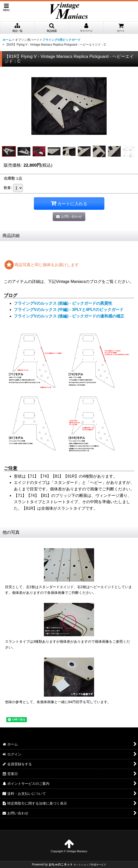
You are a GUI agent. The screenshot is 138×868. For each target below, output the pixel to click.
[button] (6, 7)
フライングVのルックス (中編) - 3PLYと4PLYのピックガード (69, 310)
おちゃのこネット (61, 864)
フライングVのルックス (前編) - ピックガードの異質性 (63, 303)
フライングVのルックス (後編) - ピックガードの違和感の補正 (69, 316)
